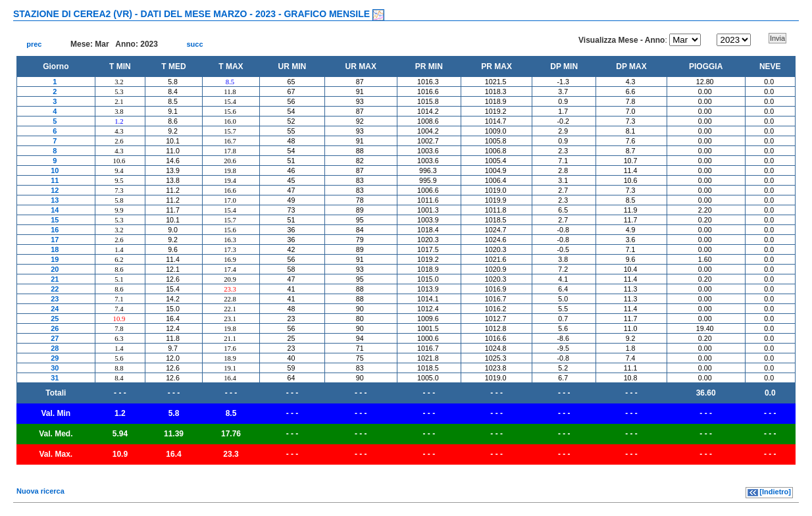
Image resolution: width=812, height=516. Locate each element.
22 (55, 289)
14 (55, 210)
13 (55, 200)
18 (55, 249)
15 (55, 220)
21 (55, 279)
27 (55, 338)
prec (34, 44)
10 (55, 170)
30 (55, 368)
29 (55, 358)
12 (55, 190)
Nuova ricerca (40, 491)
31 (55, 378)
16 (55, 230)
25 (55, 319)
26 (55, 328)
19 (55, 259)
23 (55, 299)
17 (55, 240)
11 (55, 180)
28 (55, 348)
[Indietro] (775, 492)
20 (55, 269)
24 (55, 309)
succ (194, 44)
